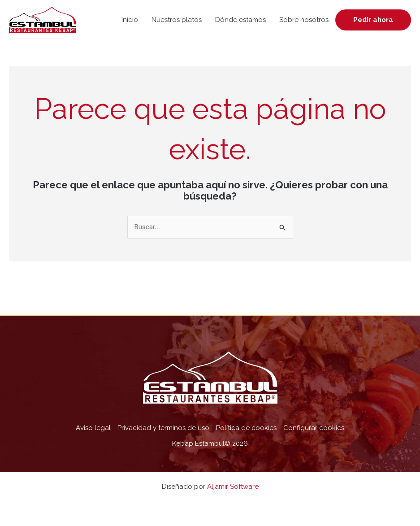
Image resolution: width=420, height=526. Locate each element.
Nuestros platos (177, 20)
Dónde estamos (240, 20)
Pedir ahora (373, 20)
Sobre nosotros (304, 20)
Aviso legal (93, 428)
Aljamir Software (233, 487)
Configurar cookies (314, 428)
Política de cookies (246, 428)
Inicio (130, 20)
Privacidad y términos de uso (163, 428)
